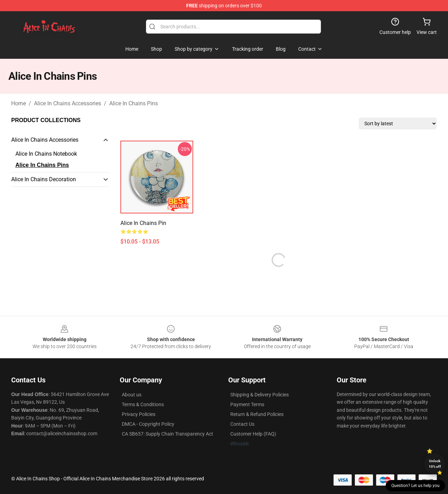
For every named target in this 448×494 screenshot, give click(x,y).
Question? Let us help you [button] (415, 486)
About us (132, 395)
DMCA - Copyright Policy (148, 424)
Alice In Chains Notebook (46, 154)
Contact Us (242, 424)
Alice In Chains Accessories (68, 103)
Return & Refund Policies (257, 414)
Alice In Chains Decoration (44, 179)
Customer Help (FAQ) (253, 434)
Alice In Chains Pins (134, 103)
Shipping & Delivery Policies (260, 395)
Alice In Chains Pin (143, 223)
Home (19, 103)
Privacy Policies (139, 414)
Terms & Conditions (143, 404)
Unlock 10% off (435, 464)
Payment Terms (247, 404)
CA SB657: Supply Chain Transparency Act (167, 434)
